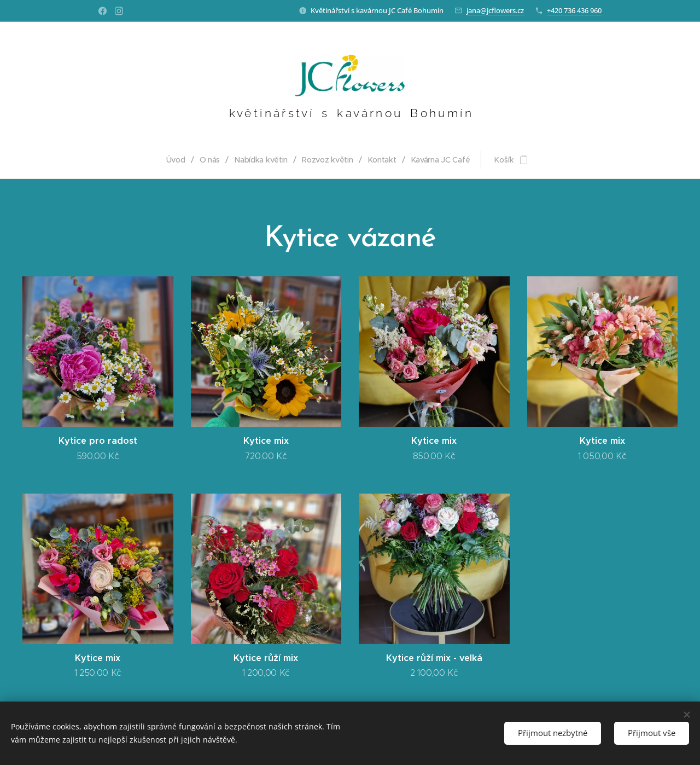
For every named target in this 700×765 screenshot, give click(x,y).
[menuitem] (178, 160)
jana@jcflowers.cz (495, 10)
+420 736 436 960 (574, 10)
